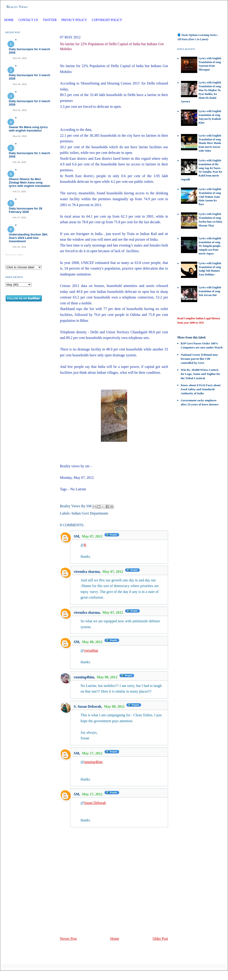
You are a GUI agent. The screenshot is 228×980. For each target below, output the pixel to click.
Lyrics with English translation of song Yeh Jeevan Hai (210, 291)
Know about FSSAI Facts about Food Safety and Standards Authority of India (201, 389)
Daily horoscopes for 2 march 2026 (30, 103)
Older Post (160, 939)
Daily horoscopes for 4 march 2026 (30, 51)
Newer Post (68, 939)
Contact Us (28, 20)
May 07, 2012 (93, 536)
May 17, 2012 (93, 753)
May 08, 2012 (93, 642)
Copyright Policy (107, 20)
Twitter (50, 20)
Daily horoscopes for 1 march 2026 (30, 155)
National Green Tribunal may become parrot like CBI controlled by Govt (199, 359)
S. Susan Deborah (87, 706)
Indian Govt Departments (90, 513)
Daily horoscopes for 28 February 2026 (25, 210)
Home (9, 20)
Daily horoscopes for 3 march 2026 (30, 77)
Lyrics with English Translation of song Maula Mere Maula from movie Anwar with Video (210, 143)
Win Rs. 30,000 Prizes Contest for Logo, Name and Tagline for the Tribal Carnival (200, 374)
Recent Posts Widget (14, 255)
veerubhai (91, 650)
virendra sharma (87, 572)
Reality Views (17, 7)
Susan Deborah (95, 803)
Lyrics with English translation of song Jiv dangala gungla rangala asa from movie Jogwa (210, 246)
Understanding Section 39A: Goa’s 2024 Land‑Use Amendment (28, 238)
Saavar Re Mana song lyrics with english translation (28, 129)
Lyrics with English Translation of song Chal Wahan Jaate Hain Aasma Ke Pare (210, 197)
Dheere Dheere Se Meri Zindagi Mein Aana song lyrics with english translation (30, 182)
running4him (84, 677)
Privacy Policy (74, 20)
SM (76, 536)
